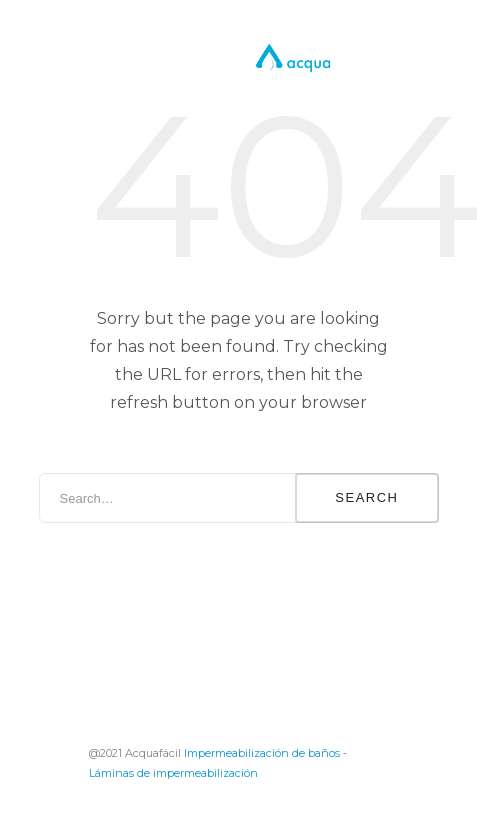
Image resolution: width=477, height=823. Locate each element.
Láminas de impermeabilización (173, 773)
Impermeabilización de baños (262, 753)
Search (366, 497)
